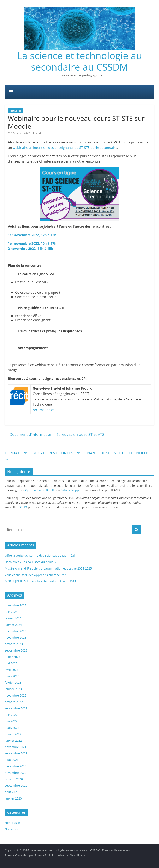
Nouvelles (16, 111)
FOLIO (23, 507)
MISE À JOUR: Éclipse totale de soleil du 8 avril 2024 (40, 581)
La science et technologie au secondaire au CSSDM (80, 61)
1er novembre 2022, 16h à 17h (32, 243)
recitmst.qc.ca (44, 410)
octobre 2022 (14, 702)
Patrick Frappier (72, 490)
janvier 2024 (13, 625)
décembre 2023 (16, 631)
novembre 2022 (16, 695)
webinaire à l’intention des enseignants (43, 148)
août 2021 (12, 760)
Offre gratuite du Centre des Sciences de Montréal (40, 556)
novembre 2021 (16, 747)
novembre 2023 (16, 638)
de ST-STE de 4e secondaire (95, 148)
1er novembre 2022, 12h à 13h (32, 235)
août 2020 (12, 792)
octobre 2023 (14, 644)
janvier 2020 (13, 798)
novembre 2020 (16, 773)
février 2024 (13, 618)
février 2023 (13, 683)
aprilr (39, 133)
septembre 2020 (16, 785)
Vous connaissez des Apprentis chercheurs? (35, 575)
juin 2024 (11, 612)
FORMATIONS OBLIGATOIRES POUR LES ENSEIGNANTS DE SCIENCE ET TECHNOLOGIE (79, 456)
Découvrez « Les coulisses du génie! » (31, 562)
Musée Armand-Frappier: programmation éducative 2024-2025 (48, 568)
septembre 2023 (16, 650)
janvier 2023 (13, 689)
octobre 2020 (14, 779)
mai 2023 (11, 663)
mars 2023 (12, 676)
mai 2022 (11, 721)
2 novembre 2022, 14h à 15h (31, 249)
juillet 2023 (12, 657)
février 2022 (13, 734)
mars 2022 (12, 728)
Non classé (12, 823)
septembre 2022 (16, 708)
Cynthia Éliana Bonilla (40, 490)
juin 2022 (11, 715)
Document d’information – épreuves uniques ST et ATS (55, 434)
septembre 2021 (16, 753)
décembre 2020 (16, 766)
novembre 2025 (16, 605)
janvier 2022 (13, 740)
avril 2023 (11, 670)
